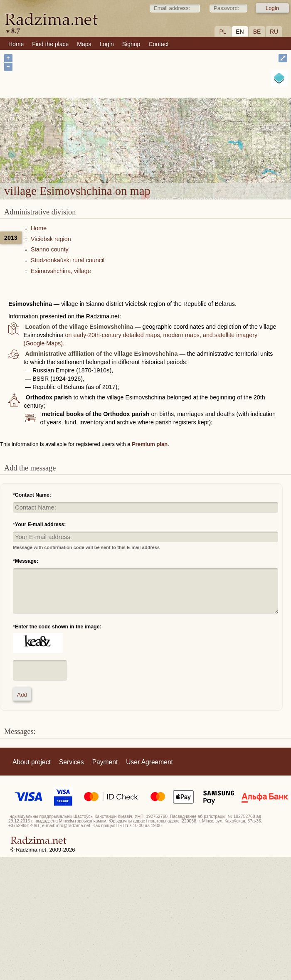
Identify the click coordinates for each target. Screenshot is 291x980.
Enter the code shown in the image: (58, 627)
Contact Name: (33, 495)
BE (257, 32)
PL (223, 32)
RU (274, 32)
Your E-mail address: (41, 524)
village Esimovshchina (187, 127)
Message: (27, 561)
